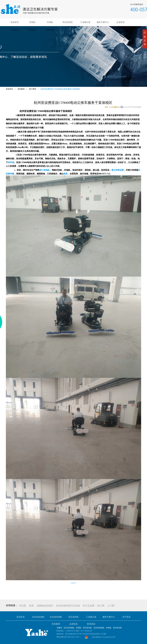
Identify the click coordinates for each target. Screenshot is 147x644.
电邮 (117, 107)
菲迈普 (23, 606)
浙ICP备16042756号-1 (72, 637)
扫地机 (50, 22)
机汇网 (101, 606)
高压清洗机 (68, 22)
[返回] (73, 583)
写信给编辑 (136, 107)
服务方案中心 (103, 22)
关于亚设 (126, 617)
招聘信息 (50, 30)
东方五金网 (88, 606)
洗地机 (32, 22)
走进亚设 (121, 22)
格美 (31, 606)
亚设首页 (15, 22)
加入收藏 (109, 107)
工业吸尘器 (85, 22)
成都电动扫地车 (45, 606)
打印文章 (125, 107)
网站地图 (60, 637)
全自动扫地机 (56, 617)
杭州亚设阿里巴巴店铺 (68, 606)
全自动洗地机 (38, 617)
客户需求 (33, 89)
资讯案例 (15, 30)
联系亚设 (32, 30)
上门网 (111, 606)
